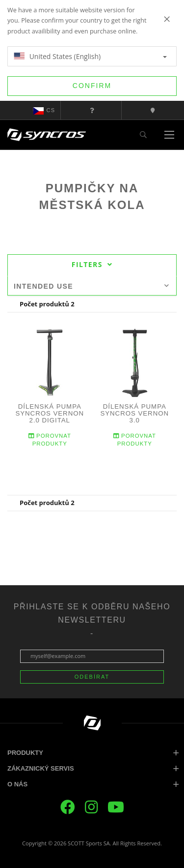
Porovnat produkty (50, 440)
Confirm (92, 86)
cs (44, 111)
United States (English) (90, 56)
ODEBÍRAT (92, 677)
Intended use (92, 286)
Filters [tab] (92, 264)
